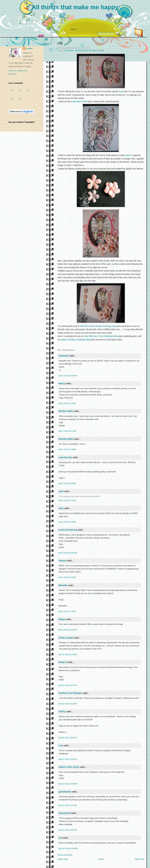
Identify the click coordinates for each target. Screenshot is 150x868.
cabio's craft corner (69, 767)
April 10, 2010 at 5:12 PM (68, 704)
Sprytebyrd (64, 813)
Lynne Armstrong (68, 530)
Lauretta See (65, 457)
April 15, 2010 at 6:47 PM (68, 830)
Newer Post (63, 859)
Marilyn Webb (66, 411)
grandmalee (65, 792)
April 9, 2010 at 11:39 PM (68, 630)
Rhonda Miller (66, 439)
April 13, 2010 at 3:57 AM (68, 805)
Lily (60, 43)
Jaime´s (129, 155)
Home (74, 29)
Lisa (61, 745)
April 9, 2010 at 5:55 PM (67, 577)
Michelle (63, 585)
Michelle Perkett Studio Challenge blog (98, 326)
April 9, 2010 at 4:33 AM (67, 483)
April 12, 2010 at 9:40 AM (68, 784)
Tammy (62, 561)
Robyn (62, 619)
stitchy (62, 711)
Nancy (62, 383)
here (120, 91)
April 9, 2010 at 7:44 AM (67, 522)
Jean (61, 491)
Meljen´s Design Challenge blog (75, 340)
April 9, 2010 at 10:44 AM (68, 553)
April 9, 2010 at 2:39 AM (67, 449)
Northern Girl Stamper (70, 693)
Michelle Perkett (81, 50)
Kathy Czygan (66, 638)
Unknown (64, 356)
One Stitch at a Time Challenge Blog (101, 336)
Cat (60, 838)
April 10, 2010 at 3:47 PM (68, 685)
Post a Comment (65, 855)
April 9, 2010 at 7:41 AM (67, 500)
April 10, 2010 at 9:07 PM (68, 738)
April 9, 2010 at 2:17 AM (67, 431)
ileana (29, 48)
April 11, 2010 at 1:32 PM (68, 759)
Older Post (139, 859)
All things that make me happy (75, 7)
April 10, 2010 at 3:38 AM (68, 654)
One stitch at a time (96, 50)
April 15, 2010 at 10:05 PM (68, 848)
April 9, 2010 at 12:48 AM (68, 376)
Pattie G (63, 662)
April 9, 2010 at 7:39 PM (67, 611)
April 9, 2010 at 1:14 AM (67, 403)
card (66, 50)
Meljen (71, 50)
